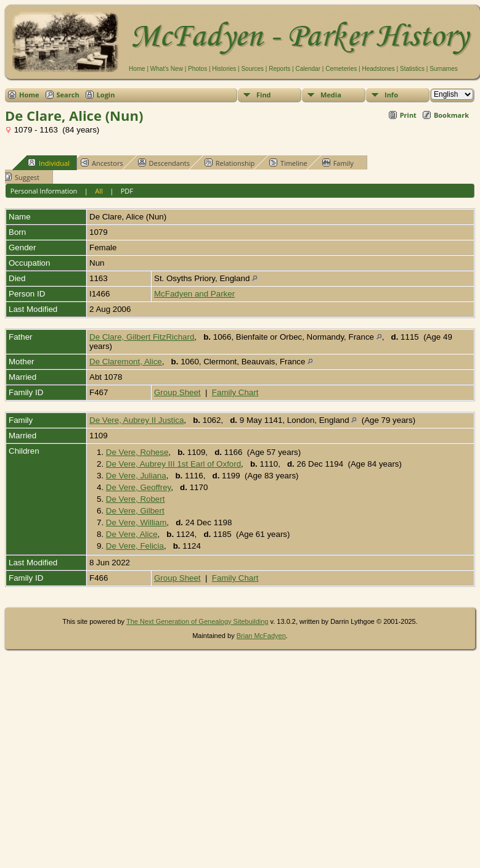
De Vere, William (136, 522)
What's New (167, 69)
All (99, 191)
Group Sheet (177, 392)
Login (106, 95)
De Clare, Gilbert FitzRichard (142, 337)
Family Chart (235, 392)
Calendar (308, 69)
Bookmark (451, 115)
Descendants (164, 163)
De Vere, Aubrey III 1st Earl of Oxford (173, 464)
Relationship (230, 163)
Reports (279, 69)
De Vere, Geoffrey (138, 487)
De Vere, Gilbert (135, 511)
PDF (127, 191)
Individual (49, 163)
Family (338, 163)
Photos (197, 69)
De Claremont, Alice (126, 362)
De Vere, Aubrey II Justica (136, 420)
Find (264, 95)
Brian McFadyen (261, 636)
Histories (224, 69)
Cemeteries (341, 69)
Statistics (412, 69)
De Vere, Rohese (137, 452)
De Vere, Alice (132, 534)
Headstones (378, 69)
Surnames (444, 69)
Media (331, 95)
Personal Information (44, 191)
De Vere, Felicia (135, 546)
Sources (252, 69)
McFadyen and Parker (194, 294)
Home (137, 69)
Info (391, 95)
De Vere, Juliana (136, 476)
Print (408, 115)
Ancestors (102, 163)
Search (68, 95)
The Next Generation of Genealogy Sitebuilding (197, 621)
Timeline (288, 163)
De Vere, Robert (136, 499)
